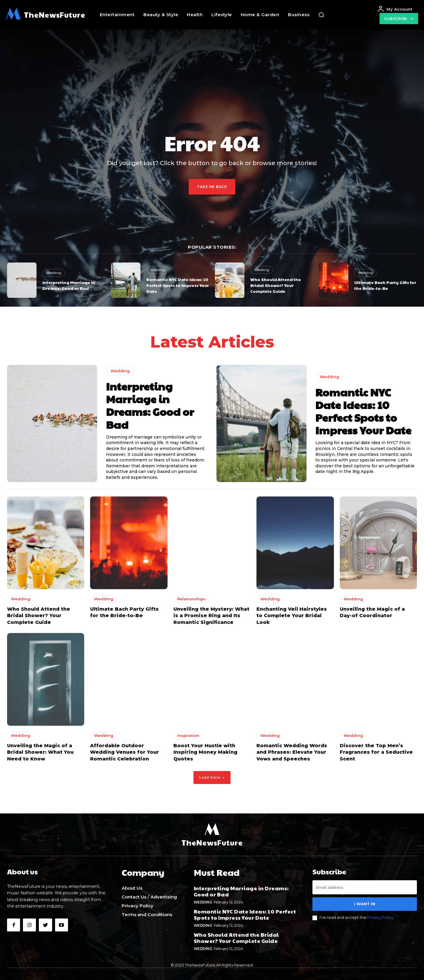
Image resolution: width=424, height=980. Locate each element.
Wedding (54, 273)
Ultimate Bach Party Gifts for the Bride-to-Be (385, 285)
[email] (365, 889)
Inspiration (188, 737)
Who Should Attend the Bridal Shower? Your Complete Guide (276, 285)
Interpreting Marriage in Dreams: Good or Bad (69, 285)
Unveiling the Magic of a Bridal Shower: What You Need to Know (40, 754)
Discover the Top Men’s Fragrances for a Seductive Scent (376, 754)
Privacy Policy (380, 919)
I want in (365, 906)
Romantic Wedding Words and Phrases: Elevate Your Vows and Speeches (292, 754)
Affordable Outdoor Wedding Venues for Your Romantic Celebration (125, 754)
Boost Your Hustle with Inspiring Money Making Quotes (205, 754)
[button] (321, 15)
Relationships (191, 601)
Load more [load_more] (212, 779)
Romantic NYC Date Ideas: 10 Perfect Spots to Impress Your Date (178, 285)
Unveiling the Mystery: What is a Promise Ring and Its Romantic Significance (211, 617)
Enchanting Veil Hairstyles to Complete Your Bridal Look (292, 617)
